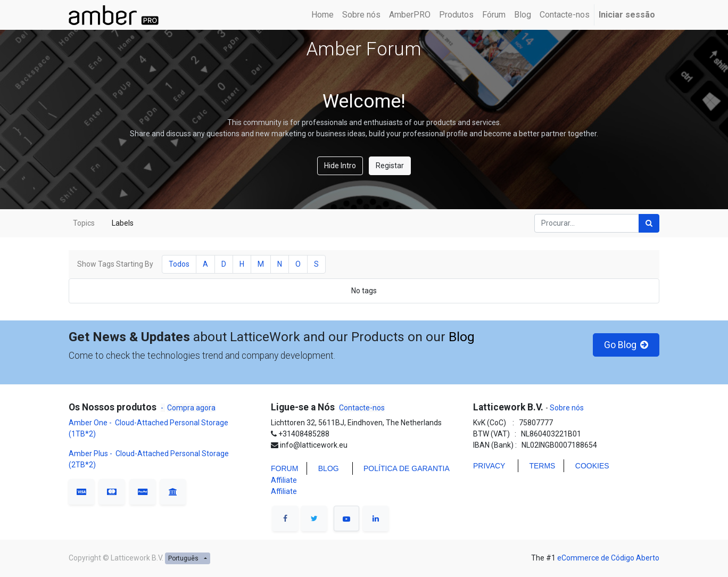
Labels (123, 223)
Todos (179, 264)
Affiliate (284, 480)
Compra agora (191, 408)
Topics (84, 223)
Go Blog (626, 345)
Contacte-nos (362, 408)
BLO (326, 468)
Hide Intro (340, 166)
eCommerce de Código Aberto (608, 558)
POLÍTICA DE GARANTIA (407, 468)
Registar (390, 166)
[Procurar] (649, 223)
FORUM (284, 468)
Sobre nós (566, 408)
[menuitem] (322, 15)
